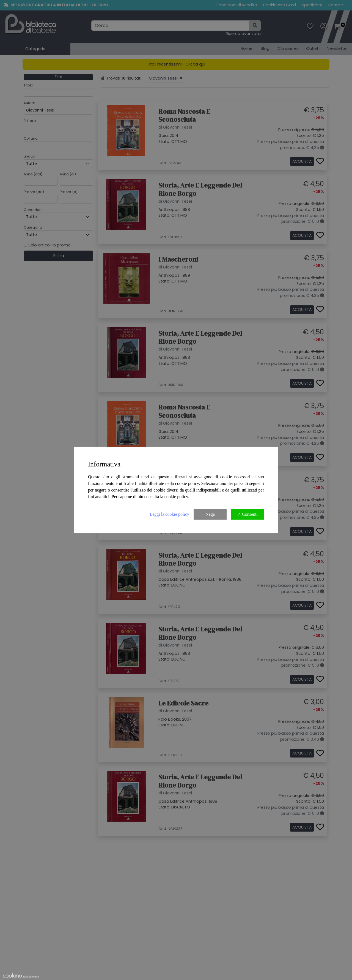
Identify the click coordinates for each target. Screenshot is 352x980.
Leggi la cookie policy (169, 514)
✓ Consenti (248, 514)
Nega (210, 514)
